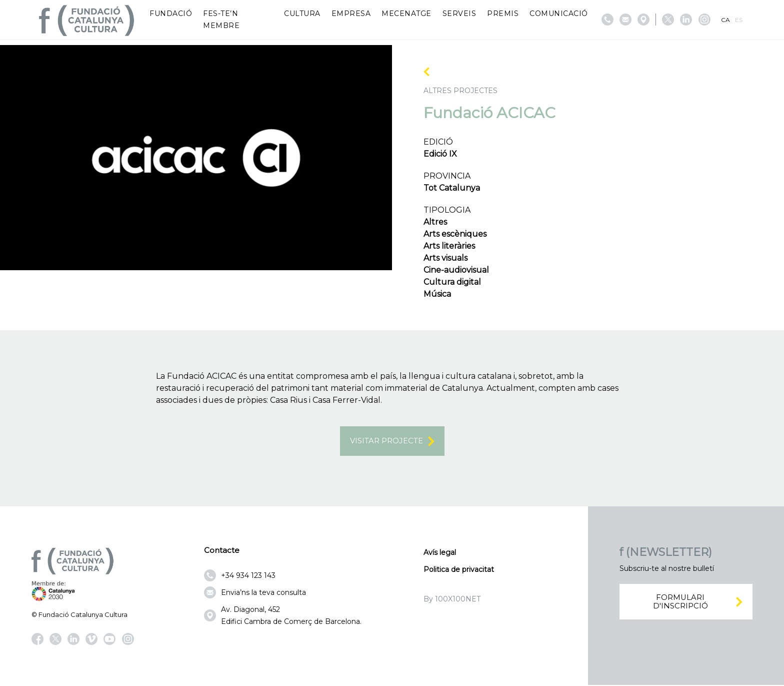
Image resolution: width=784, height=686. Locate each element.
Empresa (351, 14)
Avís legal (440, 553)
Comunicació (559, 14)
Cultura (302, 14)
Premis (503, 14)
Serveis (459, 14)
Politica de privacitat (459, 570)
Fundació (171, 14)
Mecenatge (406, 14)
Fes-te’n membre (221, 20)
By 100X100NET (452, 599)
